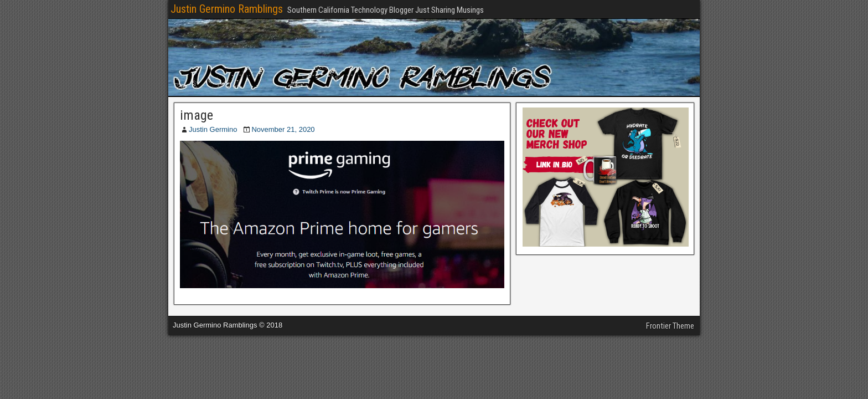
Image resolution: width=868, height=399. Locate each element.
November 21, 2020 (283, 129)
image (197, 115)
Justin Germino (213, 129)
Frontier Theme (670, 326)
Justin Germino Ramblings (227, 9)
